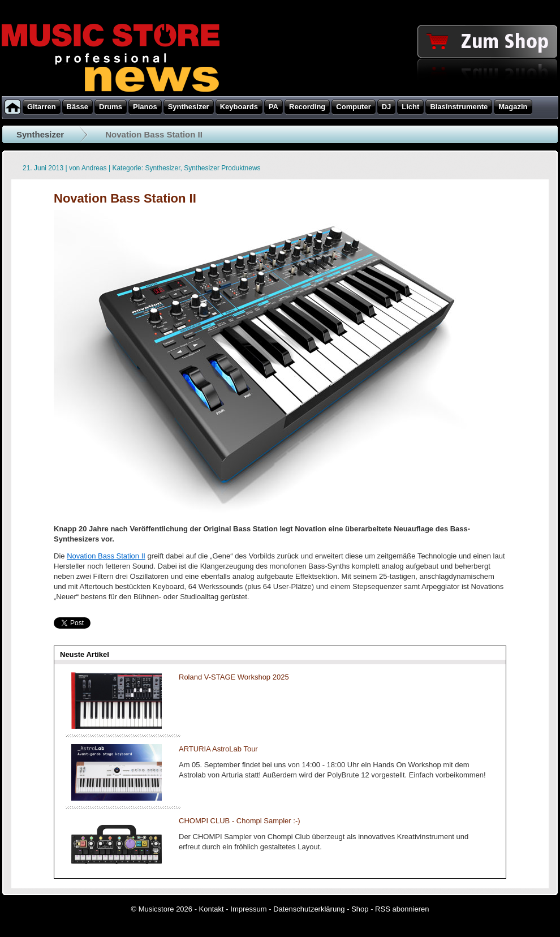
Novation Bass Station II (106, 556)
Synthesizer (40, 134)
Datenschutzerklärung (309, 909)
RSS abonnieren (402, 909)
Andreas (94, 168)
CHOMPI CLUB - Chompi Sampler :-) (240, 821)
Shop (360, 909)
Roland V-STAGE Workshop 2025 (234, 677)
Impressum (248, 909)
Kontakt (212, 909)
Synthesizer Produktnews (222, 168)
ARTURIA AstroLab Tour (218, 749)
